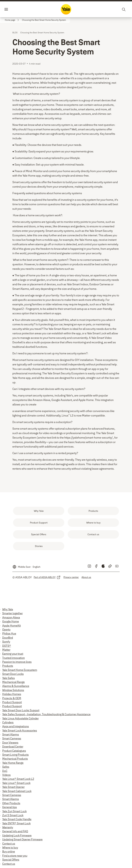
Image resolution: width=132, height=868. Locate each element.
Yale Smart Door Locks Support (21, 710)
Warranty (8, 827)
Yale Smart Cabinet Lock (17, 791)
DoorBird (8, 638)
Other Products (11, 803)
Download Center (13, 746)
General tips (10, 807)
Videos (6, 775)
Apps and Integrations (16, 726)
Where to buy (10, 847)
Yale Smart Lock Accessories (20, 730)
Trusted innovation (13, 658)
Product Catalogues (14, 751)
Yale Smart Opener (13, 787)
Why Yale (8, 609)
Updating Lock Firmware (17, 835)
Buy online (9, 851)
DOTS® (7, 646)
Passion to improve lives (17, 662)
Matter (6, 650)
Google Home (11, 621)
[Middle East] (26, 565)
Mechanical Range (13, 682)
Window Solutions (13, 690)
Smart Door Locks (13, 674)
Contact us (9, 843)
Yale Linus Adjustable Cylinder (20, 718)
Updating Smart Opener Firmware (22, 839)
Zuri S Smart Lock (13, 815)
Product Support (12, 702)
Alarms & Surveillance (16, 686)
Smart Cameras (12, 738)
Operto (6, 629)
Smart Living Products (15, 755)
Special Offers (11, 860)
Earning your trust (13, 654)
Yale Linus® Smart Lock (16, 783)
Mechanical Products (15, 759)
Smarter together (12, 613)
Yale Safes (9, 678)
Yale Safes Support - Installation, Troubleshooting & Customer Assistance (46, 714)
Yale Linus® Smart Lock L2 (18, 779)
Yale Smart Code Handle (17, 819)
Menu (12, 9)
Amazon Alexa (11, 617)
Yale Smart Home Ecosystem (20, 670)
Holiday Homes (12, 694)
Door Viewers (10, 743)
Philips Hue (9, 633)
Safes (6, 767)
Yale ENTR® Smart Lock (16, 823)
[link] (12, 20)
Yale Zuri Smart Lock (14, 811)
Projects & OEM (12, 698)
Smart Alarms (11, 734)
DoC (5, 771)
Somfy (6, 642)
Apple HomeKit (12, 625)
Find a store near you (15, 856)
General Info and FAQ (15, 831)
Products (8, 666)
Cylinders (8, 722)
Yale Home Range (13, 763)
